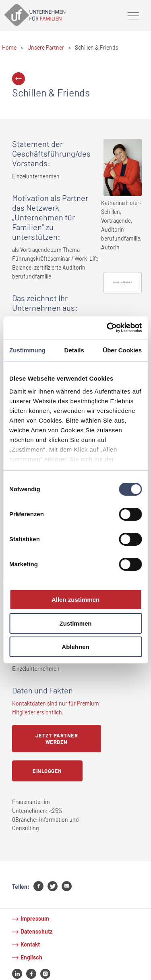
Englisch (31, 957)
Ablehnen (75, 647)
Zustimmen (75, 623)
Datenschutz (36, 931)
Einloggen (47, 771)
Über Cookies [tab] (122, 350)
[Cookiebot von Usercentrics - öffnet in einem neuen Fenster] (108, 328)
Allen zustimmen (75, 600)
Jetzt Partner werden (57, 739)
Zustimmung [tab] (27, 350)
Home (9, 47)
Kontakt (30, 944)
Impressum (35, 918)
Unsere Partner (46, 47)
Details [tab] (74, 350)
